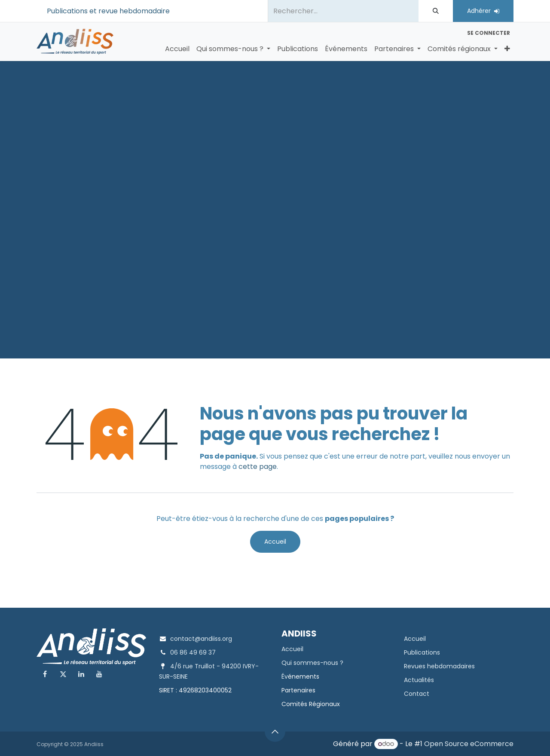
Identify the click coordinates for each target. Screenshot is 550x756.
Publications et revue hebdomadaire (108, 11)
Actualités (419, 680)
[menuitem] (177, 49)
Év (285, 676)
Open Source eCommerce (469, 744)
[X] (63, 674)
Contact (417, 694)
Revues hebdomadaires (439, 666)
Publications (422, 652)
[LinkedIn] (81, 674)
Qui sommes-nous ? (312, 663)
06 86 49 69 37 (193, 652)
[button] (275, 732)
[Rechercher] (436, 11)
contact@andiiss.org (201, 639)
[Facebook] (45, 674)
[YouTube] (99, 674)
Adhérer (483, 11)
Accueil (275, 542)
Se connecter (489, 33)
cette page (258, 467)
